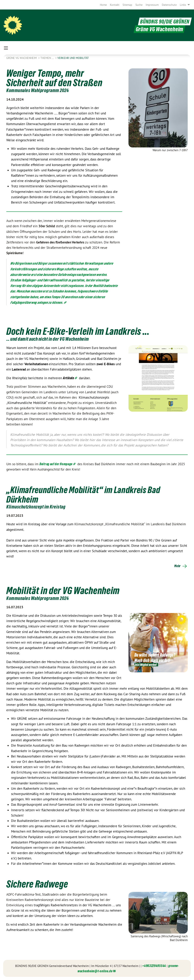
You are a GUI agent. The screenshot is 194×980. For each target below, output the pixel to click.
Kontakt (115, 5)
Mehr (177, 566)
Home (103, 5)
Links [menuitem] (183, 5)
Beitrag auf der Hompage (56, 464)
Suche (139, 5)
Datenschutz (169, 5)
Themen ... (47, 58)
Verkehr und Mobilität (73, 58)
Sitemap (127, 5)
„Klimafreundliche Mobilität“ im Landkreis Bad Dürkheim (90, 494)
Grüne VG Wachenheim (22, 58)
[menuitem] (103, 5)
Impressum (152, 5)
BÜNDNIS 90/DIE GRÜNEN (163, 21)
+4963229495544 (154, 966)
